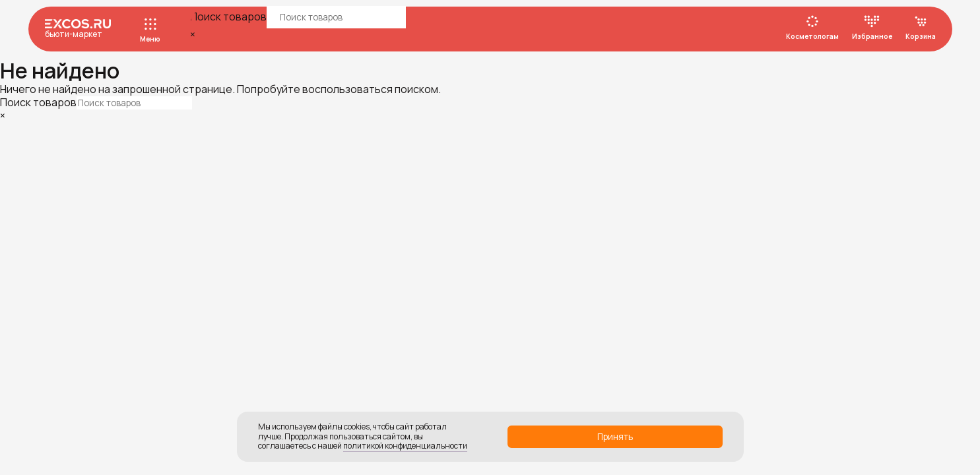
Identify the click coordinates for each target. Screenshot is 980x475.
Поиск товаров (228, 16)
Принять (615, 437)
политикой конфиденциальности (405, 446)
